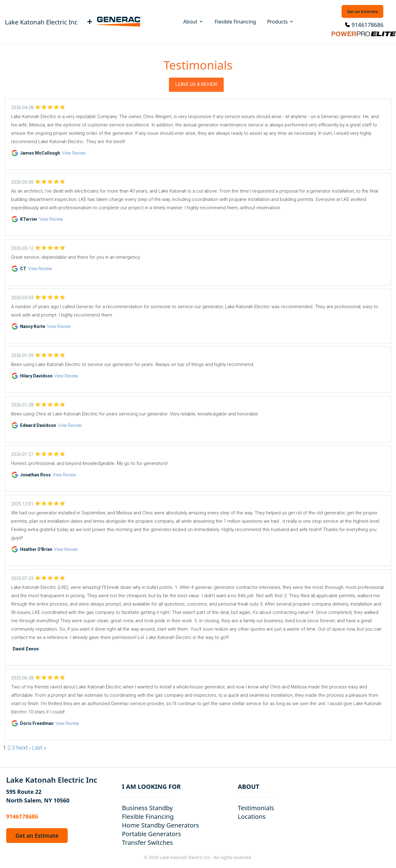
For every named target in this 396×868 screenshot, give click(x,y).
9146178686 (368, 25)
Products (280, 22)
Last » (39, 748)
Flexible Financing (235, 22)
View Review (74, 153)
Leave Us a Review (196, 84)
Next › (23, 748)
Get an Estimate (362, 11)
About (193, 22)
